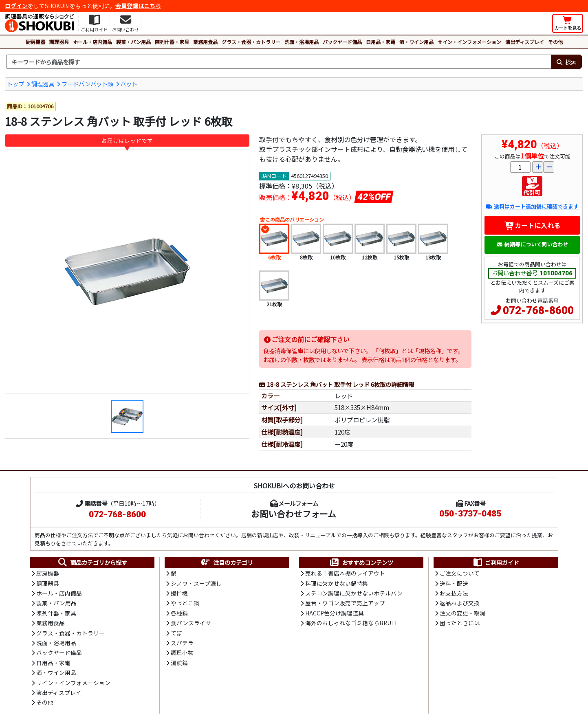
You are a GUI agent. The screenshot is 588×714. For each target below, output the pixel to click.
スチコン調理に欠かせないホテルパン (354, 593)
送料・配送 (454, 583)
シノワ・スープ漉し (196, 583)
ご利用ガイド (496, 562)
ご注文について (460, 573)
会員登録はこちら (138, 6)
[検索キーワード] (279, 62)
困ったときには (460, 623)
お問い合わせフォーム (294, 514)
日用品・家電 (381, 42)
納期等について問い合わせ (532, 244)
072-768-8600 (538, 310)
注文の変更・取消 (462, 613)
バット (129, 84)
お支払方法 (454, 593)
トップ (15, 84)
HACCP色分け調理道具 (335, 613)
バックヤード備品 (342, 42)
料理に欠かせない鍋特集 (337, 583)
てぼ (176, 633)
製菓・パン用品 (133, 42)
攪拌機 (179, 593)
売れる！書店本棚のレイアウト (345, 573)
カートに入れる (532, 225)
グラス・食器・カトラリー (251, 42)
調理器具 (59, 42)
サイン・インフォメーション (469, 42)
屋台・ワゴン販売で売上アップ (345, 603)
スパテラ (182, 643)
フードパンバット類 (87, 84)
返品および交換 (460, 603)
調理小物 (182, 652)
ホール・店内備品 (92, 42)
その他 (555, 42)
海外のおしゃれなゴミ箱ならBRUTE (352, 623)
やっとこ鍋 (185, 603)
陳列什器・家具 (172, 42)
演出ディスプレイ (525, 42)
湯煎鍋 (179, 663)
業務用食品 (205, 42)
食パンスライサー (194, 623)
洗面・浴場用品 (302, 42)
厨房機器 (35, 42)
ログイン (16, 6)
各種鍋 (179, 613)
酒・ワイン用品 (416, 42)
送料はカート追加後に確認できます (532, 206)
